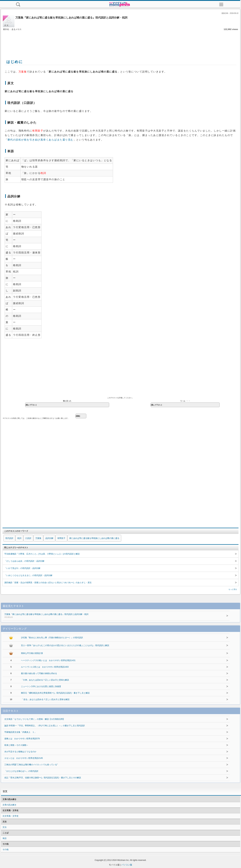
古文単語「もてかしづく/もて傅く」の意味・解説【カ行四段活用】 (35, 719)
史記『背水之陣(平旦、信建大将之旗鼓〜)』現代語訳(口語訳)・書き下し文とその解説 (43, 778)
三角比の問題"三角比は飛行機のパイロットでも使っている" (31, 765)
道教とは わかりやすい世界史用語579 (22, 739)
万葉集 (38, 538)
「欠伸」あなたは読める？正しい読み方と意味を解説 (45, 680)
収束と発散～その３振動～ (16, 745)
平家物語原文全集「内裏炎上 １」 (20, 732)
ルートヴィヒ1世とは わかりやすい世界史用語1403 (45, 667)
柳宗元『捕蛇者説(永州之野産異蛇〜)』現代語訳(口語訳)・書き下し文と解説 (55, 693)
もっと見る (233, 589)
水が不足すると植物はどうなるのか (20, 752)
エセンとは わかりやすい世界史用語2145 (24, 758)
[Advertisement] (120, 41)
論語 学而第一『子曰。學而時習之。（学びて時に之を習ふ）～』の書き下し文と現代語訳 (45, 726)
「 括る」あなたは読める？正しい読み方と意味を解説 (45, 699)
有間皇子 (61, 538)
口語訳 (28, 538)
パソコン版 (127, 865)
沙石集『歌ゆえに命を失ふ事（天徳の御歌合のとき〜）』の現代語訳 (52, 638)
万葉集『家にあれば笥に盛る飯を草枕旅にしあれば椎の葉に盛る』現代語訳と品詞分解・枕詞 (110, 616)
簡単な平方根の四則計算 (32, 653)
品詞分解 (49, 538)
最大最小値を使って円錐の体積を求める (39, 673)
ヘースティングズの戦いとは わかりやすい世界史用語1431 (48, 660)
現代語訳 (9, 538)
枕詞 (19, 538)
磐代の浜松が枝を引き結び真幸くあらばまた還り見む (40, 140)
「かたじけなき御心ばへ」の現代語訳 (21, 771)
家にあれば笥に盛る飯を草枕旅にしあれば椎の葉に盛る (94, 538)
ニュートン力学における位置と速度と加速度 (41, 686)
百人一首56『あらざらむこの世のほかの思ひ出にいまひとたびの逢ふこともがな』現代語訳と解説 (65, 645)
